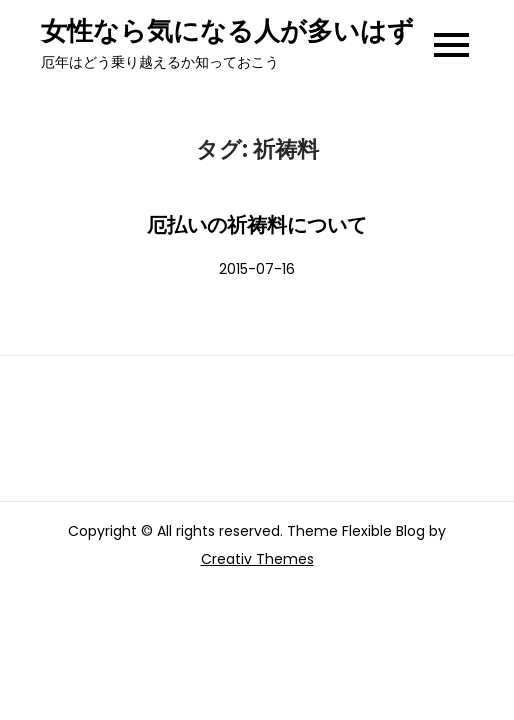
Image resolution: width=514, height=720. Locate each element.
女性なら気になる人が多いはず (227, 31)
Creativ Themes (257, 559)
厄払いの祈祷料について (257, 225)
